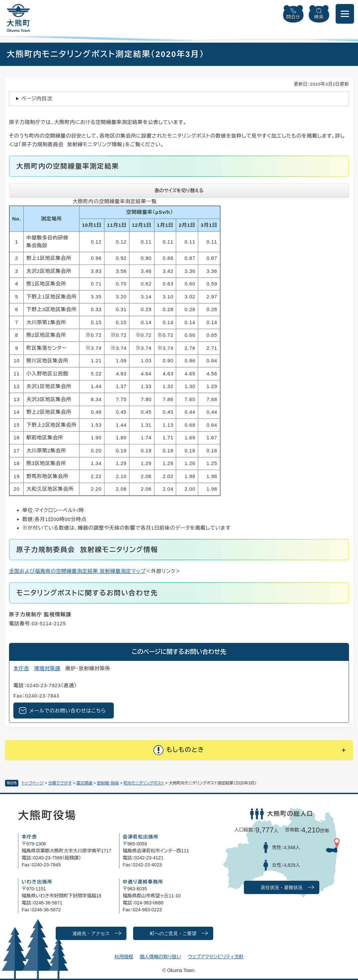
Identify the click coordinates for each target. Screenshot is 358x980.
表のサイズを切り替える (179, 191)
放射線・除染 (108, 783)
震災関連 (84, 783)
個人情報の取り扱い (160, 957)
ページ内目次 (37, 98)
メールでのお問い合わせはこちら (68, 711)
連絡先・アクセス (91, 934)
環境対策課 (47, 668)
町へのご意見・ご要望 (173, 934)
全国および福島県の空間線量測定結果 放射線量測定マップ (77, 571)
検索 (319, 17)
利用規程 (124, 957)
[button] (179, 750)
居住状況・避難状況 (282, 888)
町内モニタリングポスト (144, 783)
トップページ (33, 783)
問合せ (293, 17)
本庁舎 (21, 668)
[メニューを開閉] (345, 14)
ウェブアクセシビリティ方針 (216, 957)
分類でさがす (60, 783)
